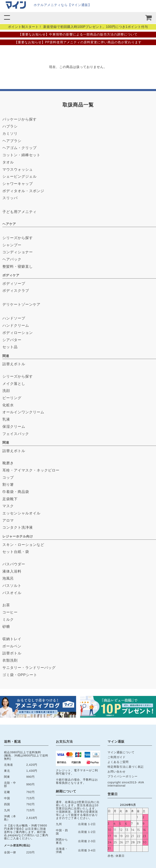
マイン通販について (121, 752)
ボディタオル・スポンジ (23, 191)
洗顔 (6, 391)
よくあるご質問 (118, 762)
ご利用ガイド (117, 757)
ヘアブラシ (12, 141)
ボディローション (18, 333)
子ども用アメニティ (20, 212)
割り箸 (8, 485)
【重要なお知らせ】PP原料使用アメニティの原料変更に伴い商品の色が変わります (78, 42)
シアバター (12, 340)
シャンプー (12, 245)
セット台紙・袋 (16, 552)
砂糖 (6, 627)
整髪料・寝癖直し (18, 267)
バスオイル (12, 593)
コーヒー (10, 612)
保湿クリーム (14, 427)
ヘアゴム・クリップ (20, 148)
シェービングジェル (20, 176)
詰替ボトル (12, 653)
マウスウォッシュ (18, 169)
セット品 (10, 347)
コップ (8, 478)
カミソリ (10, 134)
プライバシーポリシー (123, 776)
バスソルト (12, 586)
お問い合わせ (117, 772)
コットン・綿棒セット (21, 155)
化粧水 (8, 405)
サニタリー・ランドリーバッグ (29, 668)
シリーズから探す (18, 238)
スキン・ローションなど (23, 545)
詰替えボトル (14, 364)
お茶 (6, 605)
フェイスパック (16, 434)
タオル (8, 162)
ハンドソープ (14, 318)
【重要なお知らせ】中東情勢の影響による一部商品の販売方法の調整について (78, 34)
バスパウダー (14, 564)
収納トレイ (12, 639)
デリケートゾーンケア (21, 304)
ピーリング (12, 398)
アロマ (8, 520)
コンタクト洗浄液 (18, 527)
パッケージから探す (20, 119)
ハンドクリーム (16, 325)
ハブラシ (10, 126)
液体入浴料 (12, 571)
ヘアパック (12, 259)
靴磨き (8, 463)
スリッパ (10, 198)
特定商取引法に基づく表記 (126, 767)
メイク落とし (14, 384)
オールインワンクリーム (23, 412)
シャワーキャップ (18, 184)
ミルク (8, 620)
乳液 (6, 419)
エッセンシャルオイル (21, 513)
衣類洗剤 (10, 660)
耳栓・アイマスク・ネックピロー (31, 470)
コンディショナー (18, 252)
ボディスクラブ (16, 291)
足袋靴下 (10, 499)
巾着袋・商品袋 (16, 492)
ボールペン (12, 646)
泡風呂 (8, 578)
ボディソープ (14, 284)
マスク (8, 506)
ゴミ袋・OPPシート (20, 675)
